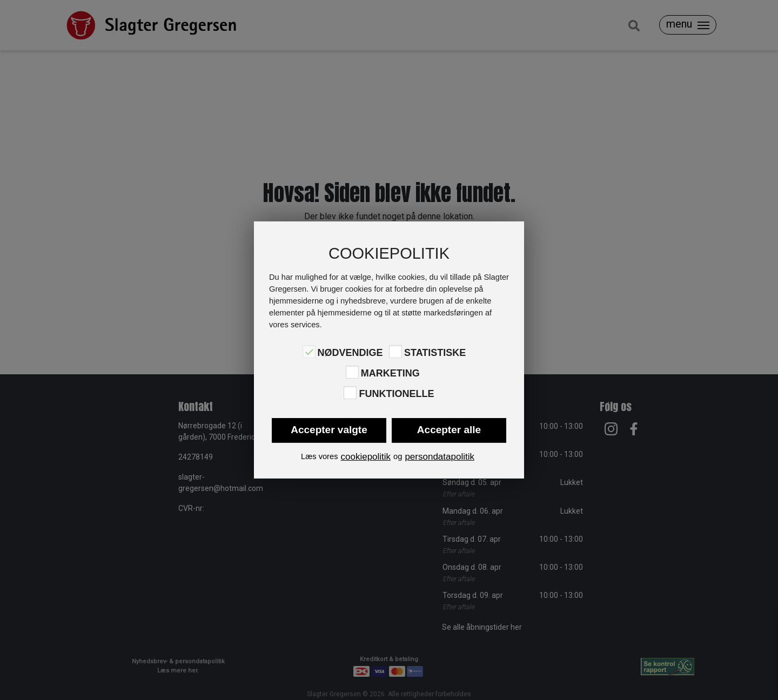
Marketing (390, 373)
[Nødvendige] (309, 352)
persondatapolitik (440, 457)
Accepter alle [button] (449, 430)
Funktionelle (396, 394)
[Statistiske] (395, 352)
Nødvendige (350, 352)
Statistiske (435, 352)
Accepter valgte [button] (329, 430)
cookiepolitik (365, 457)
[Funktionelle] (350, 393)
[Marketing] (352, 372)
